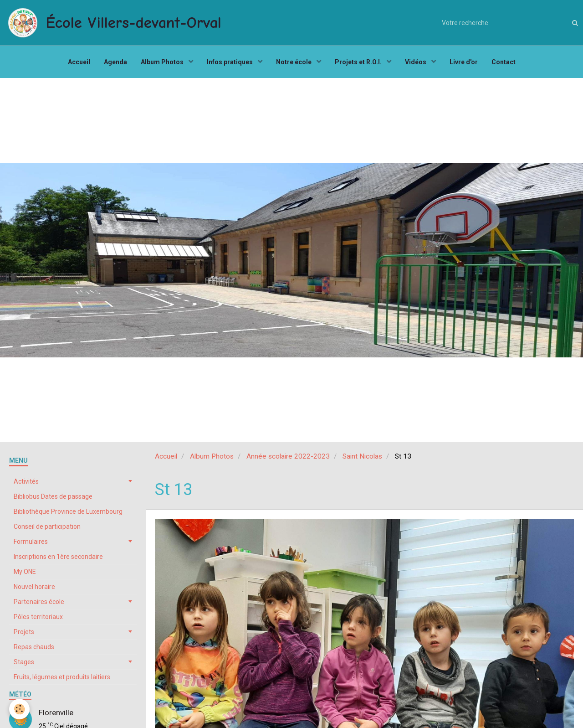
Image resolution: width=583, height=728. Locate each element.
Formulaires (31, 542)
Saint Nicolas (362, 456)
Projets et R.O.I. (359, 62)
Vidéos (416, 62)
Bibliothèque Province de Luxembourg (68, 511)
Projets (24, 632)
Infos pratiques (230, 62)
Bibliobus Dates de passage (53, 496)
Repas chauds (34, 647)
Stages (24, 662)
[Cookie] (19, 709)
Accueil (79, 62)
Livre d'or (464, 62)
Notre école (294, 62)
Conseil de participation (47, 527)
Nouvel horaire (34, 587)
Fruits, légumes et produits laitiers (62, 677)
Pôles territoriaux (38, 617)
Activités (26, 481)
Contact (504, 62)
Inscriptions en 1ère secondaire (58, 557)
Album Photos (163, 62)
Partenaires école (39, 602)
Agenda (115, 62)
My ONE (25, 572)
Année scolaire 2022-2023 (288, 456)
